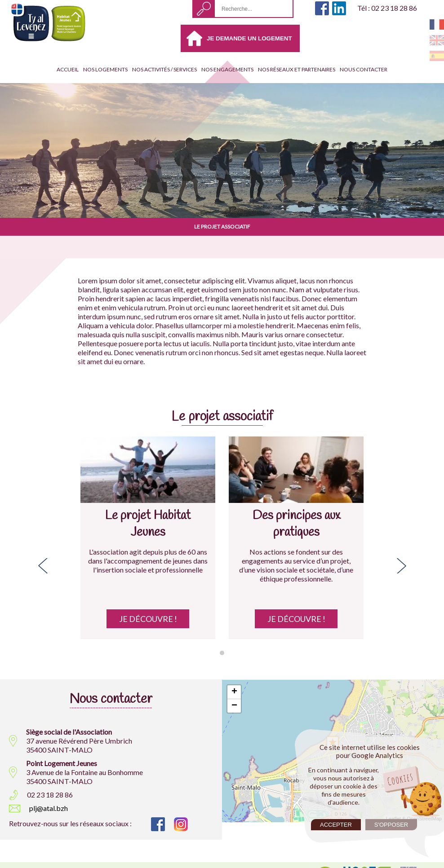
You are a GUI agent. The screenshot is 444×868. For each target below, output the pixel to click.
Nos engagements (227, 69)
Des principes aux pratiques (296, 524)
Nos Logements (105, 69)
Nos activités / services (164, 69)
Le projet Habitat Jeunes (148, 524)
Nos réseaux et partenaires (297, 69)
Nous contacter (364, 69)
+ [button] (234, 692)
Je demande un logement (249, 38)
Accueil (68, 69)
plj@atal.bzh (49, 808)
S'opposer (391, 825)
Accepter (336, 825)
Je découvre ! (148, 619)
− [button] (234, 706)
